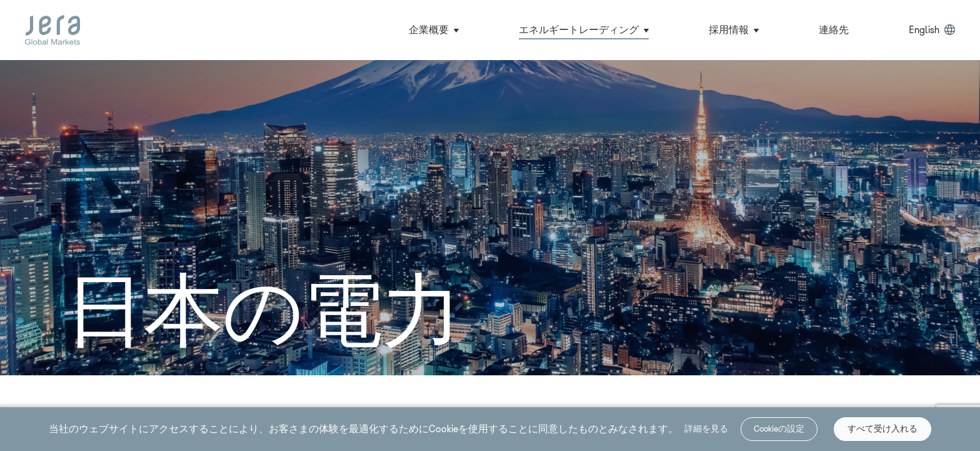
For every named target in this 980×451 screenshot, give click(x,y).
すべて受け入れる (882, 429)
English (924, 30)
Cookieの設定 (779, 429)
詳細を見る (706, 428)
